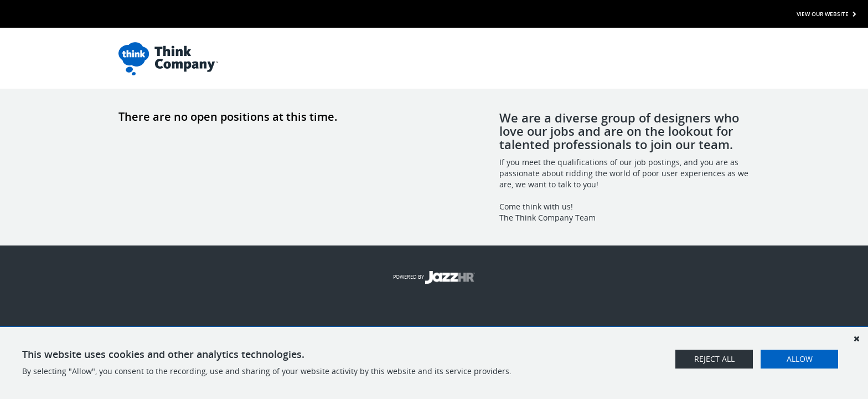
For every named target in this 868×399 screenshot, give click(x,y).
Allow (800, 359)
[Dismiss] (856, 339)
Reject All (714, 359)
